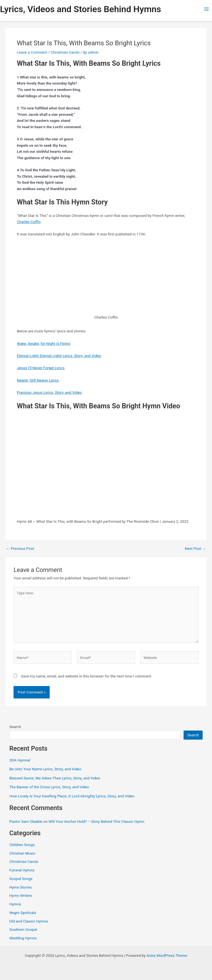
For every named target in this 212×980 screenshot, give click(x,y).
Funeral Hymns (22, 870)
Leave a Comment (32, 52)
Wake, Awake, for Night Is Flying (43, 343)
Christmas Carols (65, 52)
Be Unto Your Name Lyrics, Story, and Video (45, 769)
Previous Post (20, 549)
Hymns (15, 904)
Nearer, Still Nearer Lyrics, (38, 380)
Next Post (195, 549)
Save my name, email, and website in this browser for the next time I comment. (87, 676)
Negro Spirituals (23, 913)
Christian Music (22, 853)
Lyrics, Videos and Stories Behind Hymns (80, 9)
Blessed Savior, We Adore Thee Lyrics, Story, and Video (55, 778)
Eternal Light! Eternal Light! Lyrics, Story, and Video (59, 356)
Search (15, 727)
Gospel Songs (21, 879)
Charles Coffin (29, 222)
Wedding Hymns (23, 938)
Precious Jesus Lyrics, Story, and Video (49, 392)
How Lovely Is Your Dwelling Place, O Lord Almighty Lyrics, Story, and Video (72, 796)
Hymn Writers (21, 895)
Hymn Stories (21, 887)
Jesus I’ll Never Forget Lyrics (41, 368)
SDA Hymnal (20, 760)
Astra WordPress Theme (167, 955)
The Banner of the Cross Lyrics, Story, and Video (49, 787)
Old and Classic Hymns (29, 921)
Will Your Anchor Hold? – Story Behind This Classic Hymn (96, 821)
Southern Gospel (23, 929)
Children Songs (22, 845)
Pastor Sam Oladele (26, 821)
